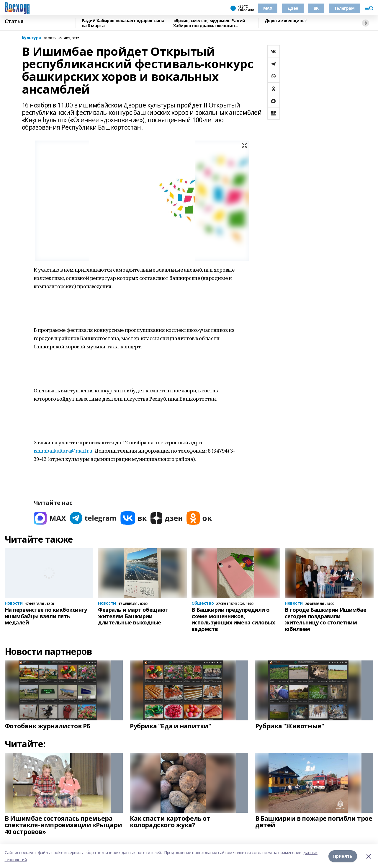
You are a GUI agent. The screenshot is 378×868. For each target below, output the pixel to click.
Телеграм (344, 8)
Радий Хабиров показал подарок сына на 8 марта (123, 23)
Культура (32, 38)
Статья (14, 22)
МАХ (268, 8)
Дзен (293, 8)
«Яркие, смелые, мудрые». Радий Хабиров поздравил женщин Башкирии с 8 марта (209, 23)
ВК (316, 8)
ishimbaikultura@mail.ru (63, 451)
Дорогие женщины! (286, 21)
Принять (343, 856)
